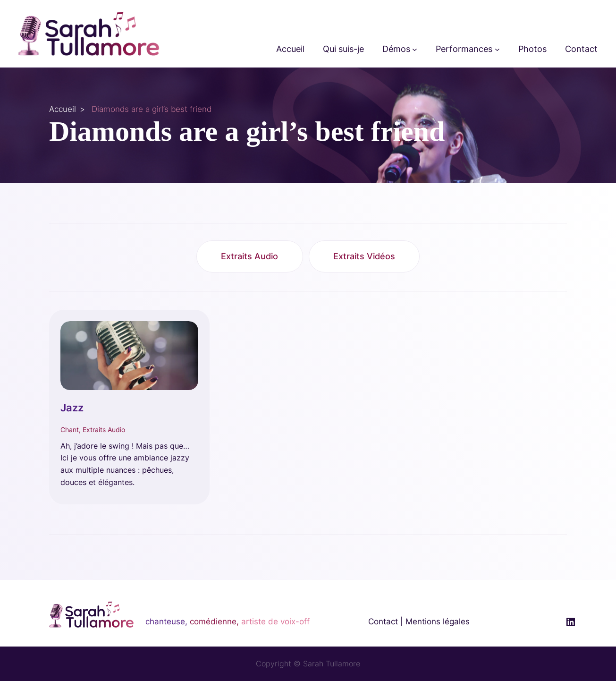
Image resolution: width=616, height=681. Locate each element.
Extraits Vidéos (364, 256)
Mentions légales (438, 621)
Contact (383, 621)
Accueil (63, 109)
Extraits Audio (249, 256)
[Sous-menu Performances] (497, 49)
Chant (70, 430)
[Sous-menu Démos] (415, 49)
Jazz (72, 408)
